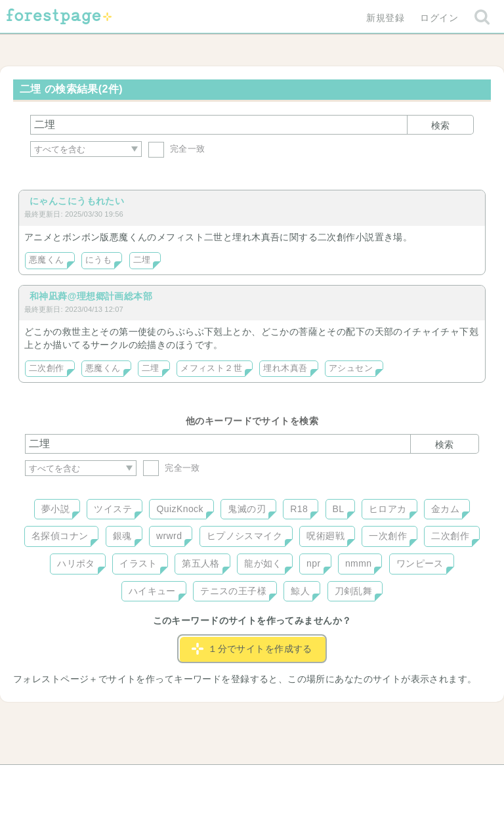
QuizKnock (179, 509)
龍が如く (263, 563)
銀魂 (122, 536)
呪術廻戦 (325, 536)
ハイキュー (152, 591)
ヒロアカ (388, 509)
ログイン (439, 18)
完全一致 (177, 149)
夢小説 (55, 509)
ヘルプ (84, 779)
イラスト (138, 563)
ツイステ (113, 509)
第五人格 (201, 563)
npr (314, 563)
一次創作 (388, 536)
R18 (299, 509)
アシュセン (351, 368)
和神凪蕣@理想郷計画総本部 (91, 296)
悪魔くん (47, 260)
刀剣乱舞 (354, 591)
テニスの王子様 (233, 591)
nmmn (359, 563)
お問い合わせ (157, 779)
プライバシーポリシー (394, 779)
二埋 (142, 260)
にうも (98, 260)
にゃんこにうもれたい (77, 201)
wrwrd (169, 536)
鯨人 (300, 591)
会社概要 (303, 779)
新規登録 (385, 18)
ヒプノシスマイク (244, 536)
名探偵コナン (60, 536)
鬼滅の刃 (247, 509)
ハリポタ (76, 563)
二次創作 (47, 368)
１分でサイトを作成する (252, 649)
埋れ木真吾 (285, 368)
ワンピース (420, 563)
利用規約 (234, 779)
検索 (440, 125)
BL (339, 509)
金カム (445, 509)
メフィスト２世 (211, 368)
